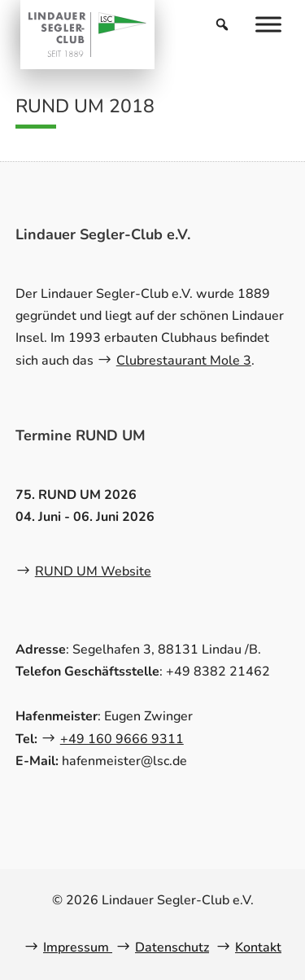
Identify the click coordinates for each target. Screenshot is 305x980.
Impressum (78, 947)
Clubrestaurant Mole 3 (184, 361)
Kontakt (258, 947)
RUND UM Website (93, 571)
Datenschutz (172, 947)
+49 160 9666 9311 (122, 739)
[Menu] (268, 24)
